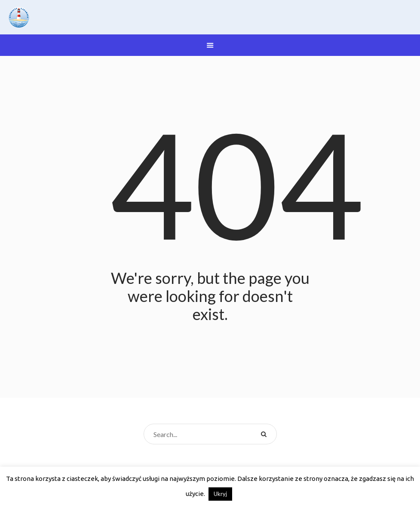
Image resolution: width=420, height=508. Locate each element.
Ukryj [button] (220, 494)
